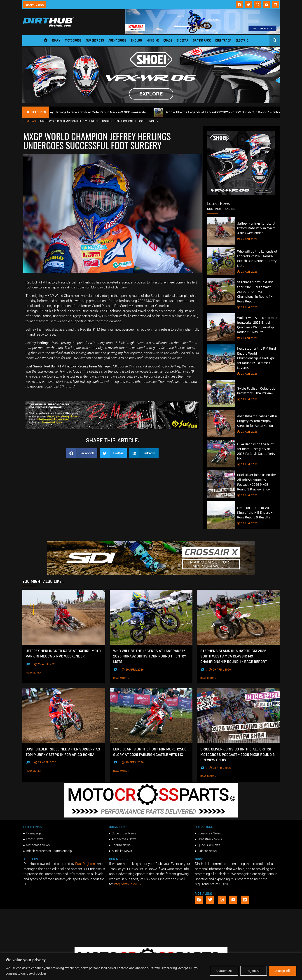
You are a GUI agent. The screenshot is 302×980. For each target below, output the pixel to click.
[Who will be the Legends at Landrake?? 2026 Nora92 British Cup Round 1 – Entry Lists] (221, 261)
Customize (224, 971)
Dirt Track (223, 41)
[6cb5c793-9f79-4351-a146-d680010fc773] (241, 194)
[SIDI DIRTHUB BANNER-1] (151, 574)
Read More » (41, 673)
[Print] (112, 428)
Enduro (136, 41)
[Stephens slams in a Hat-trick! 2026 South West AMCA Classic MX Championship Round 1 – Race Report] (221, 291)
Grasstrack (202, 41)
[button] (82, 453)
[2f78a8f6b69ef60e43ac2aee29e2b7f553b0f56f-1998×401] (151, 816)
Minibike (153, 41)
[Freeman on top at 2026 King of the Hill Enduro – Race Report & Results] (221, 515)
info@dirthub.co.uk (127, 884)
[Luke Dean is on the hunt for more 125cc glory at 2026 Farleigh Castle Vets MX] (221, 454)
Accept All (283, 971)
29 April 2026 (247, 239)
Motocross (73, 41)
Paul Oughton (85, 864)
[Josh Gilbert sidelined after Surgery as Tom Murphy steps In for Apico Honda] (221, 424)
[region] (151, 967)
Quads (168, 41)
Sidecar (183, 41)
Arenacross (117, 41)
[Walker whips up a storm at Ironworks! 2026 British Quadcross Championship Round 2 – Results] (221, 327)
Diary (56, 41)
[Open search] (275, 40)
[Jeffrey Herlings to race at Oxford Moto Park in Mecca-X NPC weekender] (221, 231)
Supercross (95, 41)
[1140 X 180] (203, 33)
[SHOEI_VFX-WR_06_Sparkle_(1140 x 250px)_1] (151, 102)
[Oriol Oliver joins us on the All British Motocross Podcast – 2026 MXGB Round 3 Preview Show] (221, 484)
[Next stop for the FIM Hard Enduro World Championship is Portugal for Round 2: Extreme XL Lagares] (221, 358)
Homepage (30, 121)
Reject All (254, 971)
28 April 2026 (247, 495)
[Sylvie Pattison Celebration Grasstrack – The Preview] (221, 394)
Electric (242, 41)
